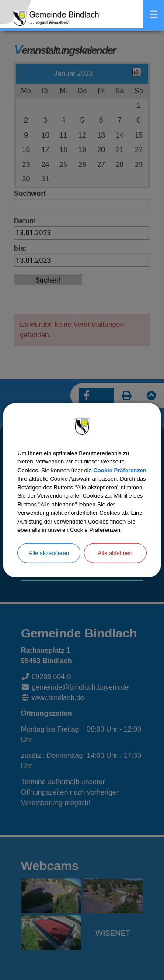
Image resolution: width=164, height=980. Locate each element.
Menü (154, 14)
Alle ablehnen (115, 553)
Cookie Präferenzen (120, 470)
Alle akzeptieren (49, 553)
